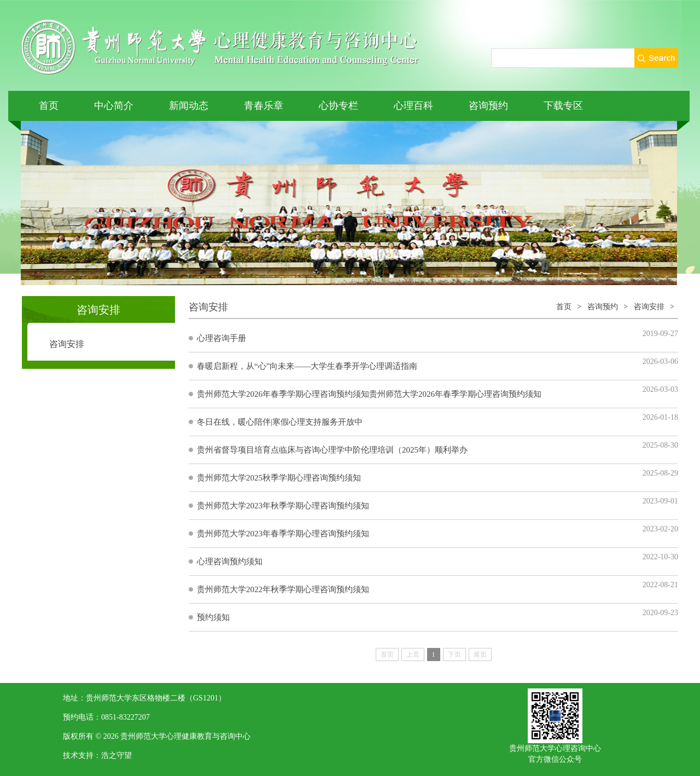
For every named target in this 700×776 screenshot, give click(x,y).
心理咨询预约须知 (230, 561)
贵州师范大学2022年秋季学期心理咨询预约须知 (283, 589)
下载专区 (563, 106)
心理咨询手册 (221, 338)
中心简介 (114, 106)
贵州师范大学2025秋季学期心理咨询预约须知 (279, 478)
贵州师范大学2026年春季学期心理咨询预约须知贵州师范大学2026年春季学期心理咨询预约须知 (369, 394)
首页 (49, 106)
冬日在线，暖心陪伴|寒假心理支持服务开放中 (280, 422)
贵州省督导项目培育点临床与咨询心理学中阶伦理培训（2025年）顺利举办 (332, 450)
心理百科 (413, 106)
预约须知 (213, 617)
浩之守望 (116, 755)
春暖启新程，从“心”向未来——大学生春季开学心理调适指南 (307, 366)
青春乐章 (264, 106)
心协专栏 (339, 106)
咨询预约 (488, 106)
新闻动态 (189, 106)
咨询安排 (67, 344)
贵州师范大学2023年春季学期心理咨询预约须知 (283, 534)
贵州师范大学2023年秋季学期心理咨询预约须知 (283, 506)
